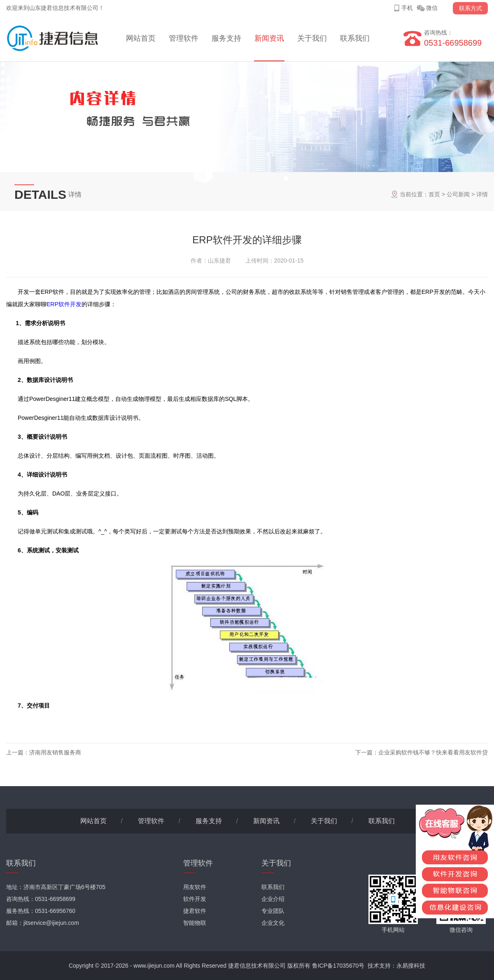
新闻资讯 (269, 38)
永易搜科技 (411, 966)
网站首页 (141, 38)
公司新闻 (458, 194)
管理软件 (184, 38)
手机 (407, 8)
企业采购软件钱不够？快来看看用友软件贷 (433, 752)
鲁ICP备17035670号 (338, 966)
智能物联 (195, 923)
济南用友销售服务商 (55, 752)
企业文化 (273, 923)
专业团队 (273, 911)
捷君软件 (195, 911)
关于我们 (312, 38)
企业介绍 (273, 899)
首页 (434, 194)
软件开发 (195, 899)
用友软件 (195, 887)
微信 (432, 8)
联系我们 (355, 38)
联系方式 (471, 8)
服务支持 (226, 38)
